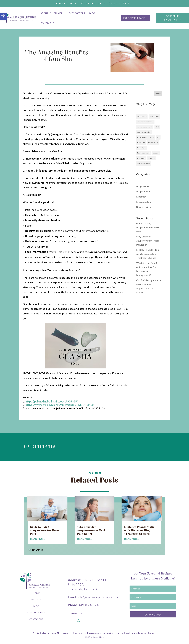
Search (158, 94)
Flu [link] (158, 137)
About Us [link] (46, 13)
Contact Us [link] (47, 23)
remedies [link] (152, 158)
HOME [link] (36, 593)
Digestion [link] (141, 197)
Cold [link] (157, 127)
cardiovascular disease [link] (145, 122)
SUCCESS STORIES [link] (36, 613)
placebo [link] (156, 153)
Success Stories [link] (78, 13)
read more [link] (38, 539)
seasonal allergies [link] (144, 163)
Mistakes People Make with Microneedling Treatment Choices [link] (148, 254)
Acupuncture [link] (154, 116)
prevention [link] (141, 158)
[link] (3, 17)
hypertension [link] (153, 143)
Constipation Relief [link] (144, 132)
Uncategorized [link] (144, 207)
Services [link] (59, 13)
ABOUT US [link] (36, 600)
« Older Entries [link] (35, 550)
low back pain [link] (142, 148)
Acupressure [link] (142, 116)
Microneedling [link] (144, 202)
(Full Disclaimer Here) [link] (94, 637)
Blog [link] (92, 13)
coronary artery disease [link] (146, 137)
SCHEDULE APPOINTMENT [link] (172, 18)
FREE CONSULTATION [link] (135, 18)
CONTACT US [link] (36, 619)
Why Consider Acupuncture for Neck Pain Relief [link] (148, 241)
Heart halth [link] (141, 143)
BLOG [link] (36, 606)
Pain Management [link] (144, 153)
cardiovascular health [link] (145, 127)
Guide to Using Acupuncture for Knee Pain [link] (148, 227)
